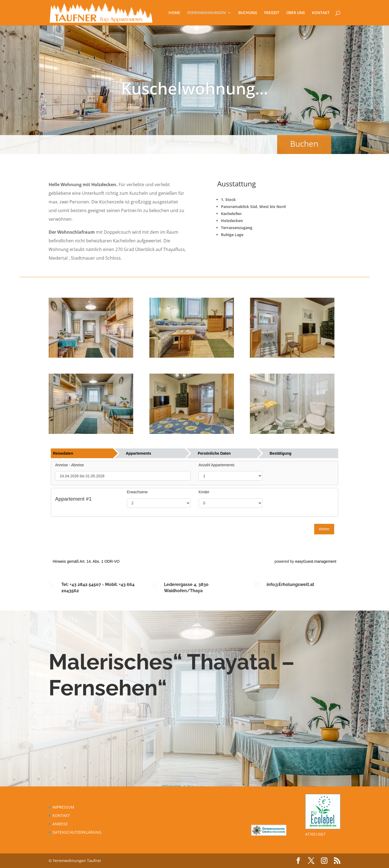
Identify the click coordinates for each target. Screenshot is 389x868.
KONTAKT (321, 13)
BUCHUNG (248, 13)
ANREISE (60, 824)
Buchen (296, 144)
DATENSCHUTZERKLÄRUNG (77, 832)
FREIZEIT (272, 13)
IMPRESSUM (63, 807)
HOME (174, 13)
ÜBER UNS (296, 13)
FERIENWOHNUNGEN (207, 13)
